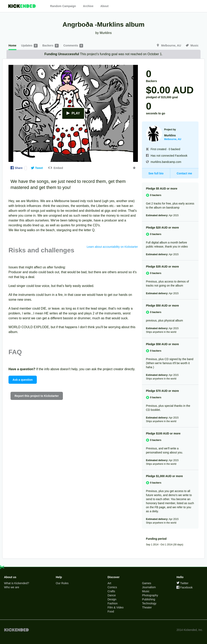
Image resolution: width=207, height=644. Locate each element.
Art (109, 583)
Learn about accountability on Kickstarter (112, 247)
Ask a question (23, 380)
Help (59, 577)
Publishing (149, 599)
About (104, 6)
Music (192, 45)
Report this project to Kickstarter (37, 396)
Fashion (113, 603)
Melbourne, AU (169, 45)
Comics (112, 587)
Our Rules (62, 583)
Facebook (184, 587)
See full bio (156, 173)
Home (12, 45)
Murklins (106, 33)
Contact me (184, 173)
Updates (30, 46)
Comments (73, 46)
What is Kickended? (17, 583)
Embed (55, 168)
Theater (147, 607)
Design (112, 599)
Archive (88, 6)
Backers (51, 46)
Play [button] (73, 114)
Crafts (111, 591)
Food (111, 611)
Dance (112, 595)
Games (147, 583)
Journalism (149, 587)
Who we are (12, 587)
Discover (114, 577)
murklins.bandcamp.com (166, 162)
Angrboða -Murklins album (103, 24)
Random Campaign (63, 6)
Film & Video (116, 607)
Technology (149, 603)
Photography (150, 595)
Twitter (182, 583)
